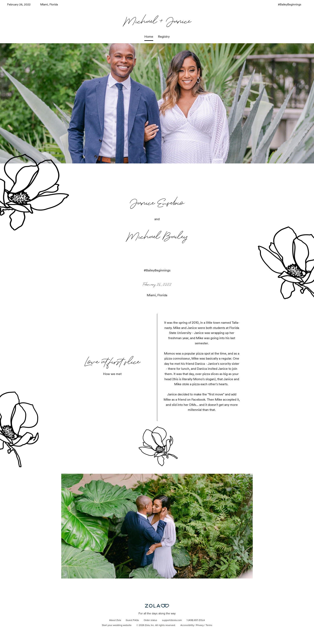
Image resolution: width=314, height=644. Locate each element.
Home (149, 37)
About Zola (115, 620)
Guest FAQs (132, 620)
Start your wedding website (117, 625)
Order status (150, 620)
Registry (164, 37)
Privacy (200, 625)
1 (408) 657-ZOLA (196, 620)
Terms (209, 625)
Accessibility (187, 625)
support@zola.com (172, 620)
